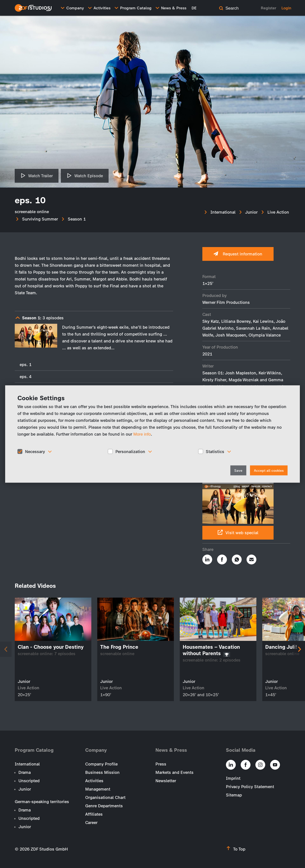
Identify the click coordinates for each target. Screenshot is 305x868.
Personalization (130, 451)
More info (142, 434)
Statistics (215, 451)
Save (238, 471)
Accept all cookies (269, 471)
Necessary (35, 451)
